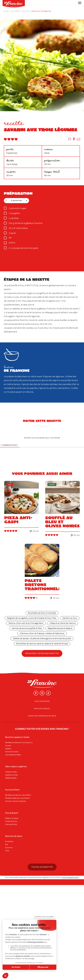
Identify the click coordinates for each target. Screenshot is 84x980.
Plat (10, 485)
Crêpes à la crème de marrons (63, 623)
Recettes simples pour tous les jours (19, 743)
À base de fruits (11, 821)
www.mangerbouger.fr (71, 877)
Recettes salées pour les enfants (17, 798)
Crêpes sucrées (11, 772)
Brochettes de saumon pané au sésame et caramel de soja (42, 644)
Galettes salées (11, 778)
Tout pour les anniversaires (15, 801)
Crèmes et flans (11, 824)
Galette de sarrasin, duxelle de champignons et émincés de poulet (42, 639)
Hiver (7, 851)
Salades (8, 749)
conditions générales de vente (42, 716)
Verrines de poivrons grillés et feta (27, 628)
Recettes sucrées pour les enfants (18, 795)
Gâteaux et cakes (12, 818)
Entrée (52, 485)
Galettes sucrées (11, 775)
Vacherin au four (70, 618)
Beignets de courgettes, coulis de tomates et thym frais (32, 618)
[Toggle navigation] (79, 3)
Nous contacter (42, 701)
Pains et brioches (12, 752)
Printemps (9, 842)
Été (6, 845)
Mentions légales (42, 709)
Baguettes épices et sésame (60, 628)
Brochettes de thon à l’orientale (42, 613)
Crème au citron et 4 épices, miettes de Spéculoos (42, 634)
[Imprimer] (70, 139)
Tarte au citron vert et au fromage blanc (26, 623)
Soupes (8, 746)
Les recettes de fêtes (13, 755)
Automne (9, 848)
